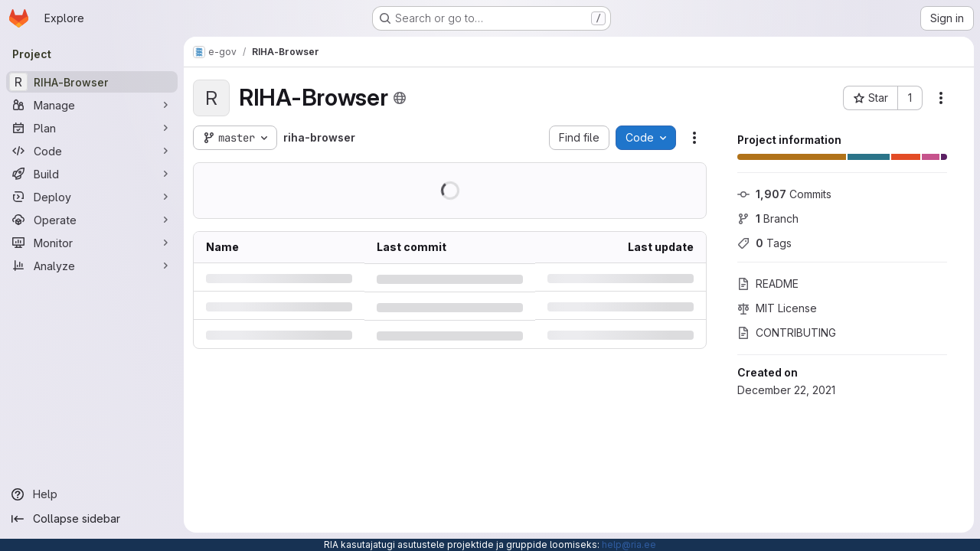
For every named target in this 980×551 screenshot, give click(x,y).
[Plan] (92, 128)
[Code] (92, 151)
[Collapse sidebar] (92, 519)
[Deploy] (92, 197)
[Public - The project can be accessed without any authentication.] (400, 98)
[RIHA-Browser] (92, 82)
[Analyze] (92, 266)
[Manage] (92, 105)
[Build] (92, 174)
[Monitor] (92, 243)
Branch (768, 218)
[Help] (92, 494)
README (768, 284)
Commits (784, 194)
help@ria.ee (629, 544)
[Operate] (92, 220)
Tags (764, 243)
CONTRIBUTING (787, 333)
